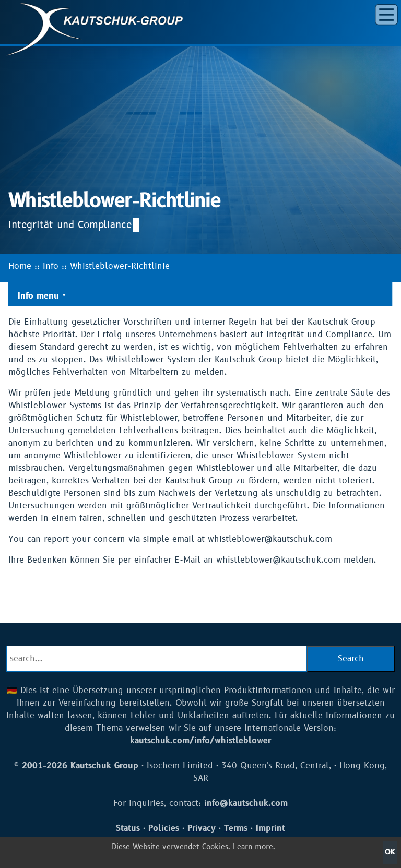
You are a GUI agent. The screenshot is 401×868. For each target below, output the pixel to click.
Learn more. (254, 847)
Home (20, 266)
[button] (386, 15)
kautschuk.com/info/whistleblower (200, 741)
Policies (164, 828)
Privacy (202, 828)
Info (51, 266)
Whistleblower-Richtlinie (120, 266)
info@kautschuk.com (246, 803)
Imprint (270, 828)
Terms (236, 828)
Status (128, 828)
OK (390, 852)
